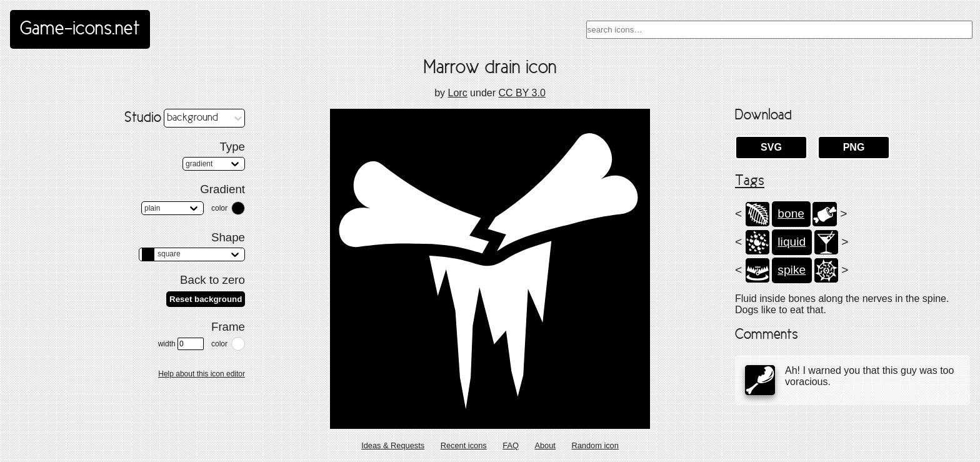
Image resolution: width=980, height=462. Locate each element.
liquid (792, 242)
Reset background (206, 299)
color (219, 208)
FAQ (511, 445)
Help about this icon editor (202, 374)
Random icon (595, 445)
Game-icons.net (80, 29)
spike (792, 270)
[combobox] (779, 30)
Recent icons (464, 445)
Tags (750, 181)
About (545, 445)
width (181, 344)
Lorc (458, 93)
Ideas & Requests (393, 445)
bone (791, 213)
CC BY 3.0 (522, 93)
